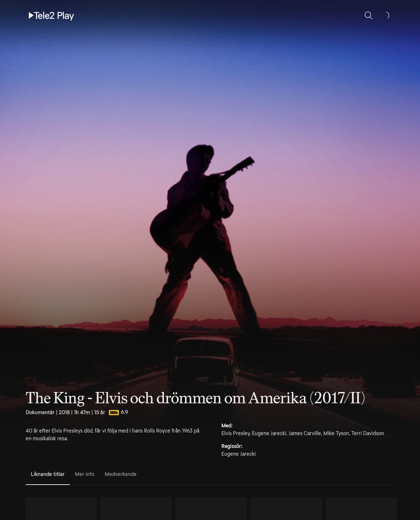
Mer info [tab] (85, 474)
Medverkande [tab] (121, 474)
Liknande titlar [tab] (48, 474)
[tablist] (207, 475)
